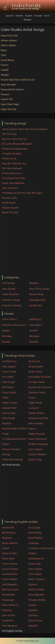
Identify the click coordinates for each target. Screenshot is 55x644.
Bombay (7, 336)
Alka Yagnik (9, 367)
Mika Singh (9, 418)
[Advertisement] (27, 245)
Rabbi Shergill (37, 434)
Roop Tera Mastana (13, 183)
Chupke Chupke (12, 154)
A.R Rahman (9, 361)
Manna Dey (9, 413)
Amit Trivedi (9, 372)
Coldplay (33, 543)
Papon (32, 429)
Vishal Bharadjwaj (12, 460)
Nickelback (8, 595)
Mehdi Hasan (36, 413)
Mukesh (7, 423)
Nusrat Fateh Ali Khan (15, 429)
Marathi (19, 16)
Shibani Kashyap (38, 444)
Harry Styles (35, 569)
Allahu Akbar (8, 45)
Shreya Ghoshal (11, 449)
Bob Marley (35, 533)
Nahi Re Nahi (9, 85)
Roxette (33, 610)
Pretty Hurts (9, 159)
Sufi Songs (8, 283)
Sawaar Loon (10, 198)
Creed (6, 548)
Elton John (8, 559)
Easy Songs (9, 289)
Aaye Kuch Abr (9, 36)
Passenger (8, 600)
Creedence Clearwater (41, 548)
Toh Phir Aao (10, 134)
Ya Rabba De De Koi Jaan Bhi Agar (22, 193)
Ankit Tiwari (35, 372)
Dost (4, 55)
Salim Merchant (38, 439)
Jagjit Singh (35, 403)
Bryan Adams (10, 543)
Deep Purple (9, 553)
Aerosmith (8, 528)
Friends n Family (12, 306)
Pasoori (5, 94)
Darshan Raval (37, 392)
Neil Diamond (10, 590)
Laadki (5, 70)
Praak (5, 434)
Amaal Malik (36, 367)
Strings (6, 454)
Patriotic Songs (11, 300)
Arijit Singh (8, 382)
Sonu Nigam (36, 449)
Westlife (33, 626)
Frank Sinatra (10, 564)
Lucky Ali (34, 408)
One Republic (36, 595)
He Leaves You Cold (13, 178)
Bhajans (34, 283)
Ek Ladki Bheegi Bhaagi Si (17, 144)
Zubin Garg (35, 460)
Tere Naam (35, 325)
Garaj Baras (7, 60)
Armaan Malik (37, 382)
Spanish (10, 16)
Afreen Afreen (9, 41)
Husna (5, 65)
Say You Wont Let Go (14, 139)
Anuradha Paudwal (40, 377)
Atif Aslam (8, 387)
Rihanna (7, 610)
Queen (32, 605)
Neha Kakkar (36, 423)
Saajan (6, 331)
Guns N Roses (10, 569)
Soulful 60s (36, 306)
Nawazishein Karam (12, 89)
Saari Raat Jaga (10, 104)
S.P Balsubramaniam (14, 439)
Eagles (32, 553)
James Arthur (10, 574)
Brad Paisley (36, 538)
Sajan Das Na (9, 109)
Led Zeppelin (10, 584)
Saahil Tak (7, 99)
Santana (33, 615)
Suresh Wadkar (37, 454)
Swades (34, 342)
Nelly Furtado (36, 590)
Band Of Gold (10, 212)
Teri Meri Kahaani (12, 168)
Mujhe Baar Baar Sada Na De (18, 80)
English (29, 16)
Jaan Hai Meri (10, 188)
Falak (5, 398)
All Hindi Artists (11, 465)
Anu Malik (8, 377)
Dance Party (36, 294)
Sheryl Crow (35, 621)
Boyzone (7, 538)
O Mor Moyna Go (12, 173)
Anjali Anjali (9, 203)
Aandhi (33, 331)
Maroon (33, 584)
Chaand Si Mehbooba (15, 149)
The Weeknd (9, 626)
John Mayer (35, 574)
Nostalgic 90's (37, 300)
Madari (5, 75)
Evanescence (36, 559)
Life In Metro (9, 319)
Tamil (47, 16)
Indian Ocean (10, 403)
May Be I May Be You (14, 164)
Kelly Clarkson (36, 579)
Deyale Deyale (10, 208)
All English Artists (12, 631)
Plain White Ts (10, 605)
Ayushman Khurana (40, 387)
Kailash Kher (9, 408)
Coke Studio (9, 392)
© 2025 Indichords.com (27, 641)
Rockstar (34, 336)
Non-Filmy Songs (39, 289)
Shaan (6, 444)
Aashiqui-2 (35, 319)
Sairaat (6, 342)
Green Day (35, 564)
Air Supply (34, 528)
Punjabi (38, 16)
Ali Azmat (34, 361)
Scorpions (8, 621)
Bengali (27, 20)
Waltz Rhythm (10, 294)
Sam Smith (9, 615)
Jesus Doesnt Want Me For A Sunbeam (25, 129)
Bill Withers (9, 533)
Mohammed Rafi (38, 418)
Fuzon (32, 398)
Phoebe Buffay (37, 600)
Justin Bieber (10, 579)
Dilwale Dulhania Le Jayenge (15, 325)
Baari (4, 50)
